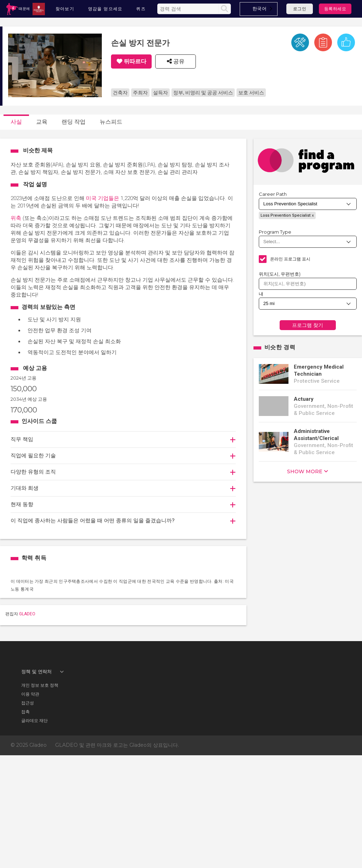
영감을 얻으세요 (105, 9)
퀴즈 (141, 9)
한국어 (260, 8)
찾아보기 (65, 9)
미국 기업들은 (103, 198)
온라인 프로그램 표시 (290, 259)
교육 (42, 122)
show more (305, 471)
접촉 (25, 824)
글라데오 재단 (34, 833)
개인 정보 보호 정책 (40, 797)
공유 (178, 61)
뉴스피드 (111, 122)
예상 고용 (35, 368)
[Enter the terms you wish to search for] (189, 9)
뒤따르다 (135, 61)
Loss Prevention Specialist (285, 215)
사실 (16, 122)
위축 (16, 218)
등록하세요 (335, 9)
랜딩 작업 (74, 122)
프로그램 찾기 (308, 325)
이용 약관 (30, 806)
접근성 (28, 815)
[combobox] (259, 9)
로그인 (300, 9)
